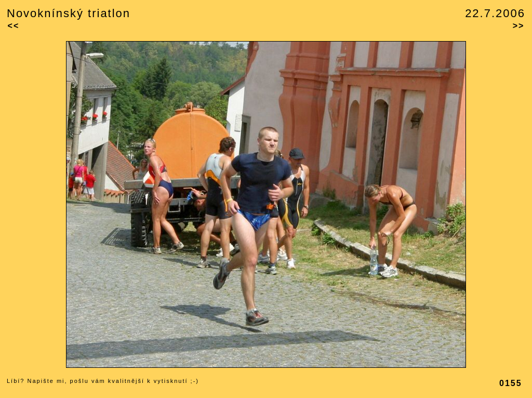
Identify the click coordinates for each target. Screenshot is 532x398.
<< (14, 26)
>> (519, 26)
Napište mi (46, 381)
